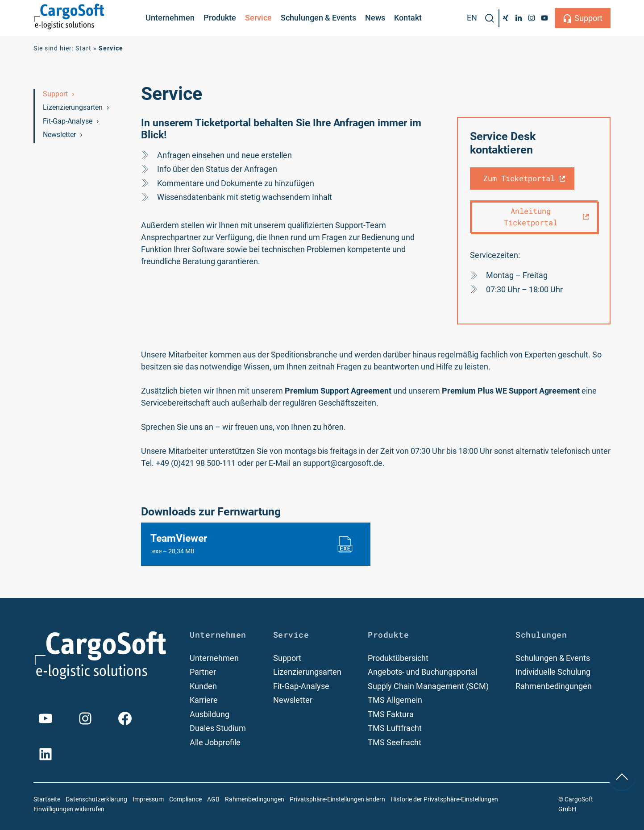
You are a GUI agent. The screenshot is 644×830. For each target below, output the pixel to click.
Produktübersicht (398, 658)
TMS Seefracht (395, 742)
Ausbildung (210, 714)
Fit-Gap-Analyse (68, 121)
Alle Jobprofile (215, 742)
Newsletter (59, 135)
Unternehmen (170, 18)
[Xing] (506, 18)
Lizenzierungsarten (73, 107)
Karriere (204, 700)
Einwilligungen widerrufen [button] (69, 809)
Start (83, 48)
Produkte (220, 18)
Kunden (203, 686)
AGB (213, 799)
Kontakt (408, 18)
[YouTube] (544, 18)
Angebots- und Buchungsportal (422, 672)
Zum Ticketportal (519, 178)
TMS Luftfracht (395, 728)
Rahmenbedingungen (554, 686)
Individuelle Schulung (553, 672)
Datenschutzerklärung (96, 799)
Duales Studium (218, 728)
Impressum (148, 799)
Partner (203, 672)
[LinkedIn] (519, 18)
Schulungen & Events (318, 18)
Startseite (47, 799)
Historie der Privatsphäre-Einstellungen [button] (444, 799)
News (375, 18)
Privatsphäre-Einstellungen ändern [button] (337, 799)
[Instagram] (531, 18)
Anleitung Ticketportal (531, 217)
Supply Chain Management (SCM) (428, 686)
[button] (490, 18)
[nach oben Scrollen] (622, 776)
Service (258, 18)
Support (588, 18)
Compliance (185, 799)
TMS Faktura (391, 714)
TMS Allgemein (395, 700)
